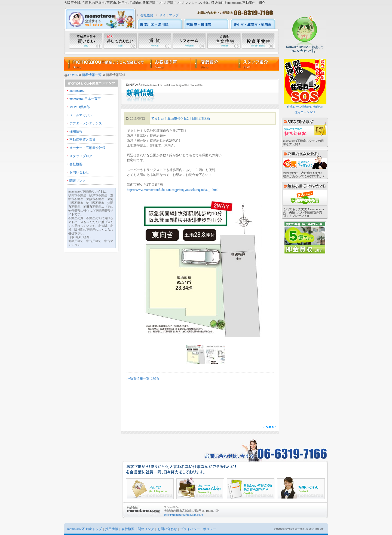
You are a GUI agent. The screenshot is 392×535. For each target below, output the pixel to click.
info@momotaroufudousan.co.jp (184, 515)
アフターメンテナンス (86, 123)
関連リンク (78, 181)
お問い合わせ (79, 172)
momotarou (77, 91)
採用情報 (76, 132)
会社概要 (147, 15)
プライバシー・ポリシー (198, 529)
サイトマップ (169, 15)
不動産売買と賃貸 (82, 140)
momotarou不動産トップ (85, 529)
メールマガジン (81, 115)
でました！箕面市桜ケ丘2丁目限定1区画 (180, 118)
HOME (73, 75)
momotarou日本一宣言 (85, 99)
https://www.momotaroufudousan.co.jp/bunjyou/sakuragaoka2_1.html (173, 190)
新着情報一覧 (92, 75)
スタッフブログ (81, 156)
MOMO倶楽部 (80, 107)
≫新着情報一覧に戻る (143, 378)
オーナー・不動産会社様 (87, 148)
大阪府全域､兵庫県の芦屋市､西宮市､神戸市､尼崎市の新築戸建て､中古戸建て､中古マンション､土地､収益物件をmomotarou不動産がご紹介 (165, 3)
